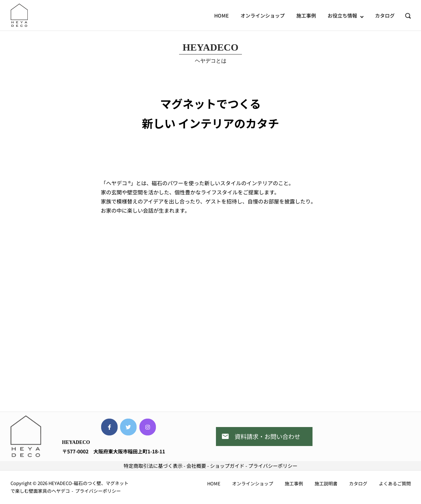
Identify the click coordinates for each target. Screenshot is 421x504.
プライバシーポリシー (273, 466)
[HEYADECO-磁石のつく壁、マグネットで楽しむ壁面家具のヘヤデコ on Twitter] (128, 427)
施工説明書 (326, 483)
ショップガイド (227, 466)
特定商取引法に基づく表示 (153, 466)
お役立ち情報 (342, 15)
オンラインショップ (263, 15)
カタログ (385, 15)
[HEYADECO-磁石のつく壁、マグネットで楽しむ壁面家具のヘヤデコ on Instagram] (148, 427)
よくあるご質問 (395, 483)
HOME (222, 15)
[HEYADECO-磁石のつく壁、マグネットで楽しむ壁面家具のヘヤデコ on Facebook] (109, 427)
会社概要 (196, 466)
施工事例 (306, 15)
